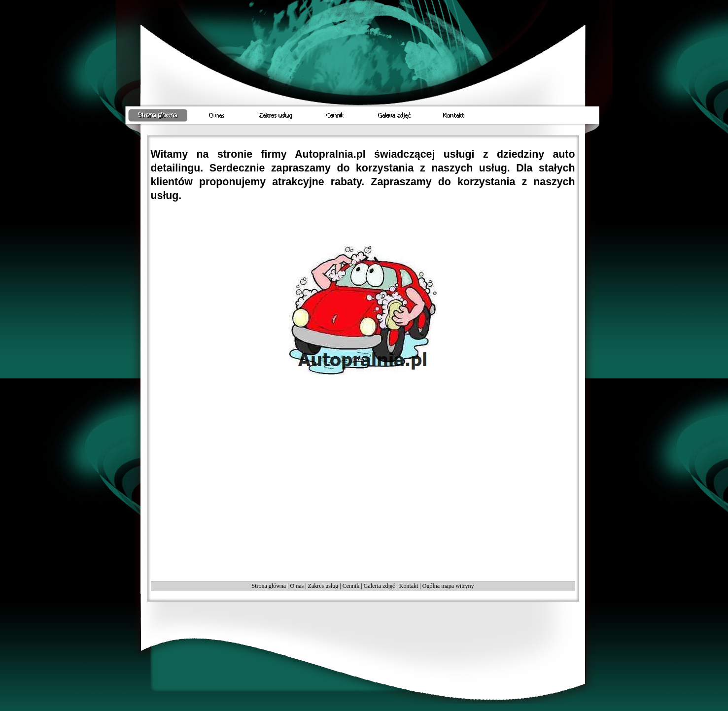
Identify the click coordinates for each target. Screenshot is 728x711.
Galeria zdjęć (380, 586)
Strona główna (269, 586)
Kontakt (409, 586)
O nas (297, 586)
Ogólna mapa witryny (448, 586)
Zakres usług (323, 586)
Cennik (351, 586)
